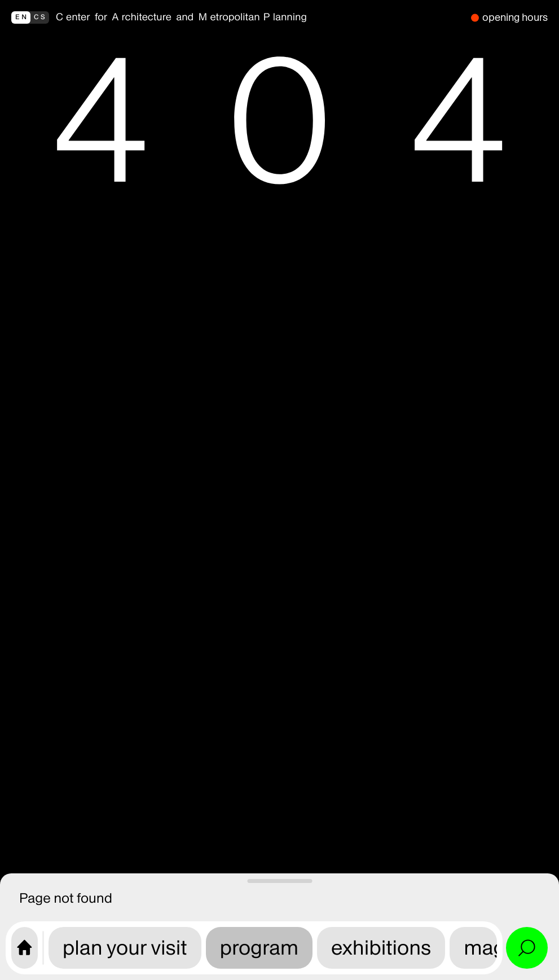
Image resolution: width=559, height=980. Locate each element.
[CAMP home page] (25, 948)
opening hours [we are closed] (515, 17)
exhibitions (381, 948)
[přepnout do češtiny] (30, 17)
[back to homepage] (260, 17)
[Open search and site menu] (527, 948)
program (259, 948)
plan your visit (125, 948)
